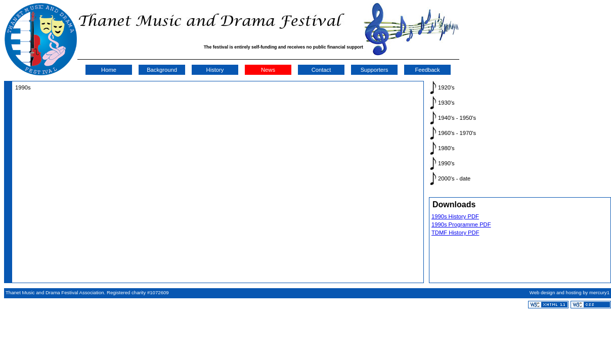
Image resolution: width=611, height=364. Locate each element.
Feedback (427, 70)
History (215, 70)
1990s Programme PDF (461, 224)
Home (109, 70)
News (268, 70)
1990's (446, 163)
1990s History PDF (455, 216)
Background (162, 70)
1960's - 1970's (457, 133)
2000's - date (454, 178)
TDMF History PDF (455, 233)
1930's (446, 103)
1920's (446, 87)
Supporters (375, 70)
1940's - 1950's (457, 118)
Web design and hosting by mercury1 (570, 292)
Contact (321, 70)
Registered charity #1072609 (138, 292)
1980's (446, 148)
